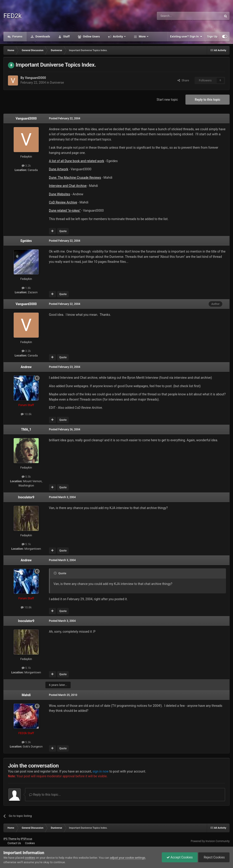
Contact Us (14, 843)
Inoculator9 (26, 497)
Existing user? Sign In (186, 37)
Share (183, 80)
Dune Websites (60, 194)
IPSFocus (26, 839)
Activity (118, 36)
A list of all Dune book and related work (76, 161)
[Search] (178, 16)
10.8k (26, 414)
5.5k (26, 477)
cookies (30, 858)
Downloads (43, 36)
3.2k (26, 166)
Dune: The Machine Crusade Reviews (75, 178)
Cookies (30, 843)
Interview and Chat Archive (68, 186)
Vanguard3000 (35, 78)
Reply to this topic (208, 100)
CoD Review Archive (63, 202)
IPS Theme (10, 839)
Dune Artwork (59, 169)
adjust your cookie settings (128, 858)
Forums (17, 36)
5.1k (26, 544)
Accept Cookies (180, 857)
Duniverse (57, 83)
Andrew (26, 367)
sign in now (101, 771)
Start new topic (167, 100)
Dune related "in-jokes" (65, 211)
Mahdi (26, 695)
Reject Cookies (214, 857)
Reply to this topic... (45, 795)
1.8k (26, 288)
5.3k (26, 742)
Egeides (26, 241)
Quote (63, 231)
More (142, 36)
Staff (66, 36)
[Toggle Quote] (56, 573)
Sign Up (212, 36)
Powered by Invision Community (210, 841)
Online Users (91, 36)
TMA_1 (26, 429)
